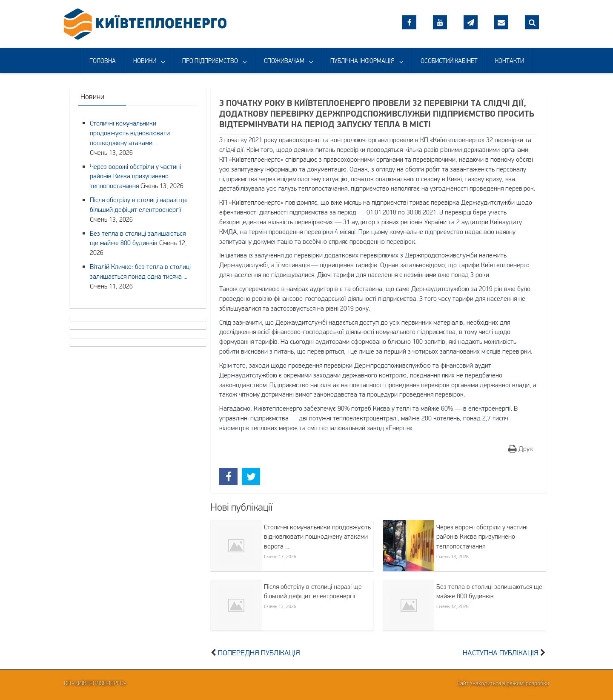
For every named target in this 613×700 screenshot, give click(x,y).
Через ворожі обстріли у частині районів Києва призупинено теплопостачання (482, 537)
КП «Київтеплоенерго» (95, 683)
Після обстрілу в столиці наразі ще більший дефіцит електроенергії (313, 591)
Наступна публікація (501, 653)
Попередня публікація (259, 653)
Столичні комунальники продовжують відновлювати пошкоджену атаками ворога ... (317, 537)
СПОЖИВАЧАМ (284, 61)
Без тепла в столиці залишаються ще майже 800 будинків (489, 591)
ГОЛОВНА (103, 61)
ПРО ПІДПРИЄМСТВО (210, 61)
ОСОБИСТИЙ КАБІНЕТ (449, 61)
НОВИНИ (145, 61)
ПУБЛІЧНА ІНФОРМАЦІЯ (362, 61)
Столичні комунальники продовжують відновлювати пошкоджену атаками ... (130, 133)
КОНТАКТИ (510, 61)
